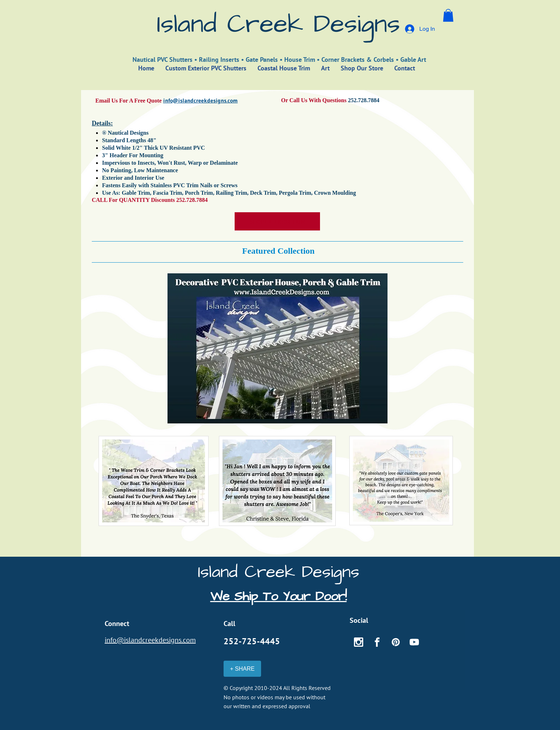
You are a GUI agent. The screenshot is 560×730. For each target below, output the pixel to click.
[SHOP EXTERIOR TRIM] (277, 221)
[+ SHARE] (242, 669)
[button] (448, 15)
